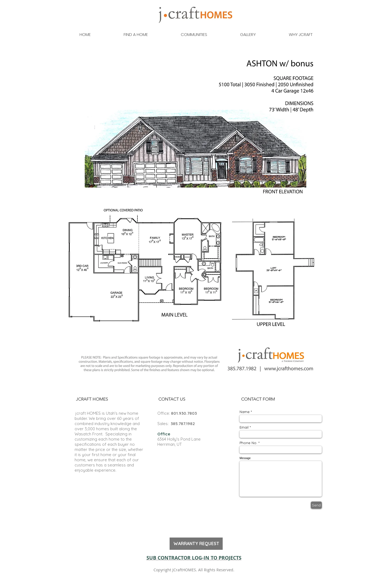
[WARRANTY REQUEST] (196, 544)
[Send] (316, 505)
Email (244, 427)
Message (245, 458)
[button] (92, 399)
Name (245, 412)
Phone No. (248, 443)
